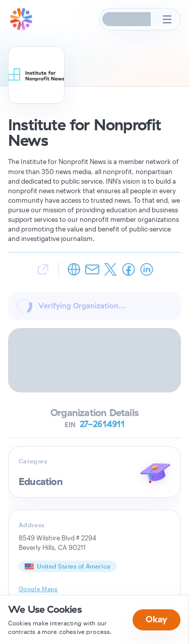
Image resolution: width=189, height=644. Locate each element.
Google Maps (38, 589)
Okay (156, 619)
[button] (127, 19)
